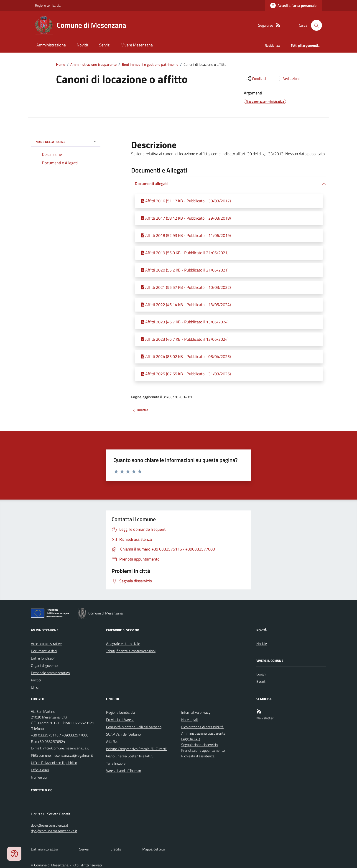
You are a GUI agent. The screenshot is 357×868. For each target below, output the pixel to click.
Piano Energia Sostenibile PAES (130, 756)
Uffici (35, 687)
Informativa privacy (196, 712)
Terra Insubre (116, 763)
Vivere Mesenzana (137, 45)
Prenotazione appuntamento (203, 750)
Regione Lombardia (48, 5)
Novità (82, 45)
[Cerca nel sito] (315, 25)
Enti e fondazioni (44, 658)
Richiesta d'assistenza (198, 756)
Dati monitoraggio (44, 849)
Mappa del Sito (154, 849)
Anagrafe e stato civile (123, 644)
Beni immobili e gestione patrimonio (150, 64)
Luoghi (261, 674)
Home (61, 64)
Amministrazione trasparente (93, 64)
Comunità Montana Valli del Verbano (134, 727)
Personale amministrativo (50, 673)
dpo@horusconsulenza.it (50, 825)
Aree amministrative (46, 644)
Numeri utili (40, 777)
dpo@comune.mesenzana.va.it (54, 831)
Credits (116, 849)
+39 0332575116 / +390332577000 (60, 735)
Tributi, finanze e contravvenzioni (131, 651)
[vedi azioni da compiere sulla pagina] (288, 79)
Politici (36, 680)
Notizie (262, 644)
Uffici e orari (40, 770)
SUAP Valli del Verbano (123, 734)
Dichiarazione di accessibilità (202, 727)
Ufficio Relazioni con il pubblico (54, 763)
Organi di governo (44, 665)
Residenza (272, 45)
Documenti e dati (44, 651)
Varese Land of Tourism (124, 771)
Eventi (261, 681)
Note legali (189, 720)
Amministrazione (51, 45)
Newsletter (265, 718)
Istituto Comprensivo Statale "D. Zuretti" (137, 749)
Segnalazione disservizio (199, 745)
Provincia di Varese (120, 720)
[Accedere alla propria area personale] (293, 5)
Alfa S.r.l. (113, 741)
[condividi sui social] (255, 79)
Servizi (105, 45)
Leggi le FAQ (191, 739)
